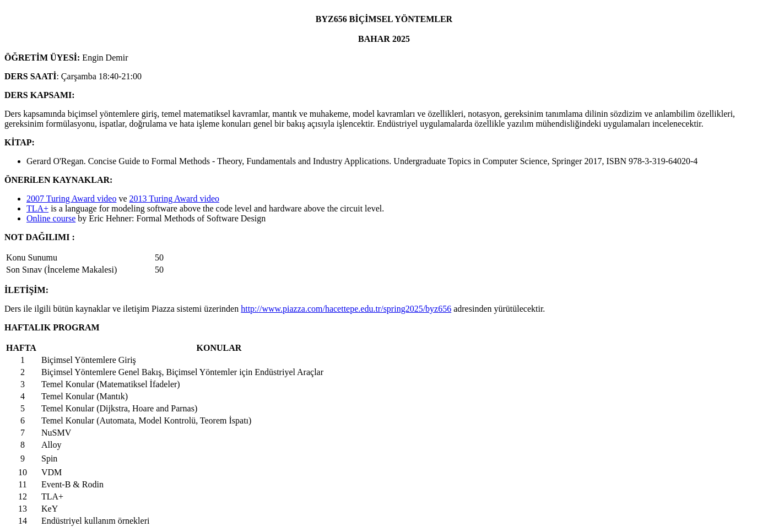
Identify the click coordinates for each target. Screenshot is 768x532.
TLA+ (37, 208)
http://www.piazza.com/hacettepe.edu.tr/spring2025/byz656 (346, 309)
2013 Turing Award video (174, 199)
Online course (51, 218)
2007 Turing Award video (71, 199)
